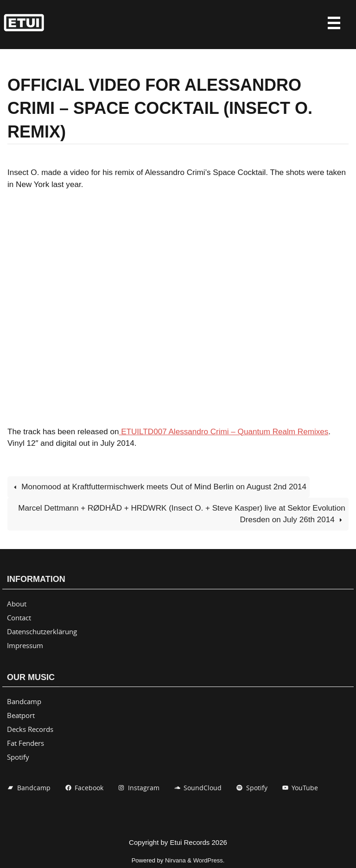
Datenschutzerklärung (42, 631)
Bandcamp (24, 701)
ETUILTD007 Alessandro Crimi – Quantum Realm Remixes (223, 432)
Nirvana (175, 860)
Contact (19, 618)
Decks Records (30, 729)
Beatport (21, 715)
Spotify (18, 757)
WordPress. (209, 860)
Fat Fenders (25, 743)
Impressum (25, 645)
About (17, 604)
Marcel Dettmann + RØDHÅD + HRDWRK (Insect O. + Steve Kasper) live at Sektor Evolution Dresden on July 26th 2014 (181, 514)
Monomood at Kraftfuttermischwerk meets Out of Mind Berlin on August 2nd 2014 (159, 487)
